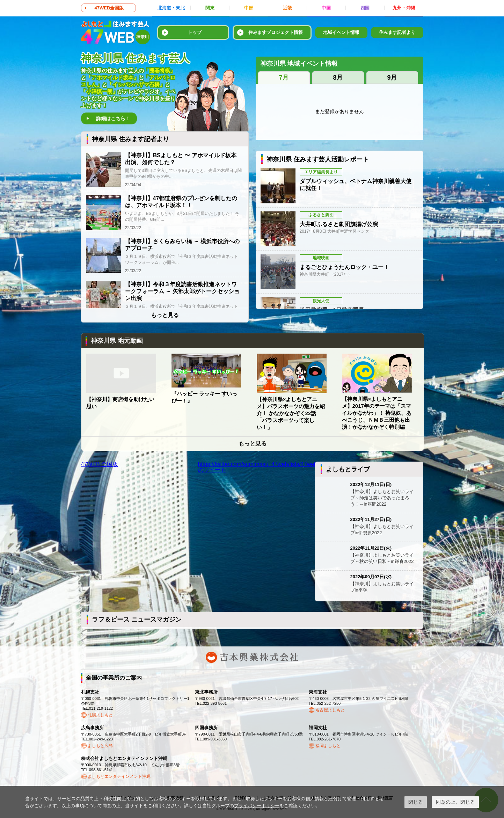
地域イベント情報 (341, 32)
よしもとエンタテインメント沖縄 (119, 776)
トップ (195, 32)
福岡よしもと (328, 746)
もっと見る (165, 315)
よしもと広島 (100, 746)
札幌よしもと (100, 715)
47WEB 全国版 (100, 464)
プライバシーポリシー (257, 806)
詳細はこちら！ (113, 118)
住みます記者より (397, 32)
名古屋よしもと (330, 710)
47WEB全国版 (109, 8)
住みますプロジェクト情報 (276, 32)
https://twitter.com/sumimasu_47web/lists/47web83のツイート (261, 467)
